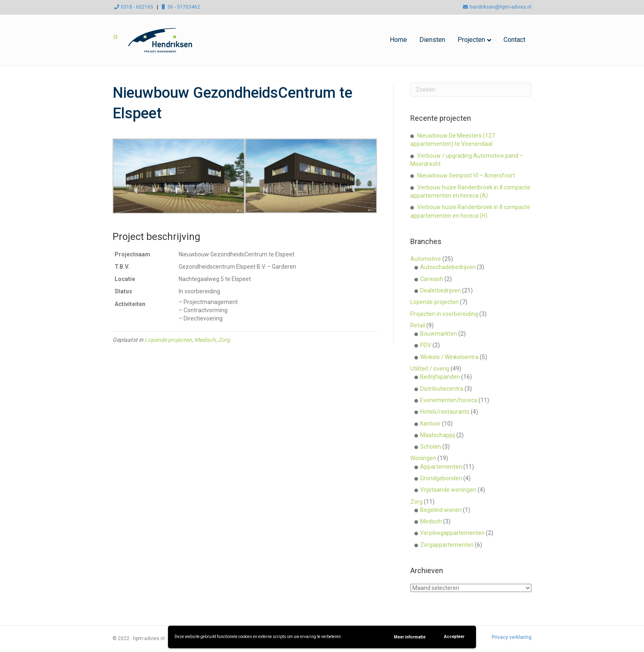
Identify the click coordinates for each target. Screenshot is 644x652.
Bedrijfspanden (440, 377)
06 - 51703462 (180, 7)
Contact (514, 40)
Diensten (432, 40)
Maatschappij (438, 435)
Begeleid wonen (441, 510)
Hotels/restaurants (445, 412)
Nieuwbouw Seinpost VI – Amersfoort (466, 175)
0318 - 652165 (133, 7)
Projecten (471, 40)
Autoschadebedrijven (448, 267)
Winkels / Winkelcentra (449, 357)
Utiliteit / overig (430, 369)
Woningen (423, 458)
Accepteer (454, 637)
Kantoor (430, 424)
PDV (426, 345)
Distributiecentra (442, 389)
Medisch (205, 340)
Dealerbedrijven (440, 290)
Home (398, 40)
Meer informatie (410, 637)
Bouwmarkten (439, 334)
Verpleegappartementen (452, 533)
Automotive (426, 259)
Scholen (431, 447)
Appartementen (441, 467)
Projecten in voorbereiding (444, 314)
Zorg (224, 340)
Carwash (432, 279)
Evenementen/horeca (449, 400)
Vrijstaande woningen (448, 490)
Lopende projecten (168, 340)
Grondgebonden (441, 478)
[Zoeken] (471, 90)
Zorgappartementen (447, 545)
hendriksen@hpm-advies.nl (496, 7)
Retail (418, 325)
